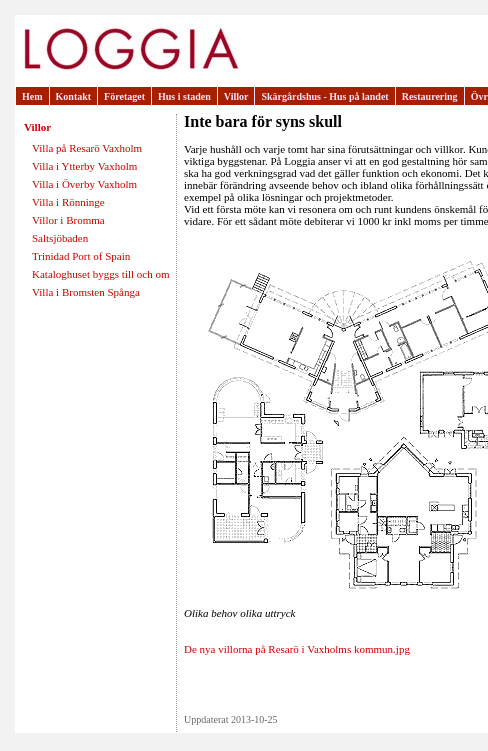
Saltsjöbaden (60, 238)
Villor (236, 96)
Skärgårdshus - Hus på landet (324, 96)
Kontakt (74, 96)
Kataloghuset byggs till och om (100, 274)
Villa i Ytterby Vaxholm (84, 166)
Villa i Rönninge (68, 202)
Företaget (124, 96)
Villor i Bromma (68, 220)
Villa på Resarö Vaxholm (87, 148)
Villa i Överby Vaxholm (84, 184)
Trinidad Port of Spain (81, 256)
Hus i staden (184, 96)
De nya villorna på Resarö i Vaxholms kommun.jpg (297, 649)
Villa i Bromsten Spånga (86, 292)
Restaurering (430, 96)
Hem (32, 96)
